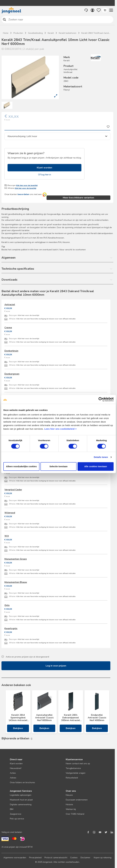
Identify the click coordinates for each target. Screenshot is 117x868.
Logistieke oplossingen (21, 795)
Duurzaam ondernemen (77, 800)
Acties (13, 773)
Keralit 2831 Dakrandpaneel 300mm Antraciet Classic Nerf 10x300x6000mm (71, 718)
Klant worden (44, 168)
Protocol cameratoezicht (56, 858)
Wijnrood (10, 513)
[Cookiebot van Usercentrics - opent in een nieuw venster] (101, 399)
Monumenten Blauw (16, 582)
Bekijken (18, 728)
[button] (111, 10)
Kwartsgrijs (11, 628)
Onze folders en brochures (22, 782)
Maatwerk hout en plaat (21, 800)
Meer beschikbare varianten (78, 198)
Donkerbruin (11, 351)
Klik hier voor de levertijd (27, 185)
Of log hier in (45, 175)
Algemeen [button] (8, 258)
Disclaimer (85, 858)
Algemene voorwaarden (15, 858)
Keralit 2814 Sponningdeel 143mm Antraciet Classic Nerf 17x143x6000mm (18, 718)
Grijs (7, 605)
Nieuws (69, 795)
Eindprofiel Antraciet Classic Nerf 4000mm (97, 718)
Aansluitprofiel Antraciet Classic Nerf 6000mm (44, 718)
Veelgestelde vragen (76, 773)
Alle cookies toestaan (96, 466)
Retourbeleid (72, 778)
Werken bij (71, 809)
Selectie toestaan (59, 466)
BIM (12, 809)
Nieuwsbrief (16, 768)
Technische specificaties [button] (18, 269)
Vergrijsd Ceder (13, 490)
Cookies (74, 858)
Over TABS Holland (75, 814)
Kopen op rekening (103, 858)
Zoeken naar (5, 19)
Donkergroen (12, 374)
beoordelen (23, 194)
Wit (7, 536)
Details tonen (101, 457)
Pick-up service (17, 819)
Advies (13, 778)
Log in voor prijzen (56, 666)
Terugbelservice (73, 768)
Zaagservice (16, 814)
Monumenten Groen (16, 559)
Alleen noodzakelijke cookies (21, 466)
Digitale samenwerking (21, 805)
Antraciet (10, 305)
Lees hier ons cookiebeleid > (60, 429)
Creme (8, 328)
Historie (69, 805)
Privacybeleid (35, 858)
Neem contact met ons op (78, 764)
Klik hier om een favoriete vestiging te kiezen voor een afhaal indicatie (46, 319)
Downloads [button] (9, 280)
